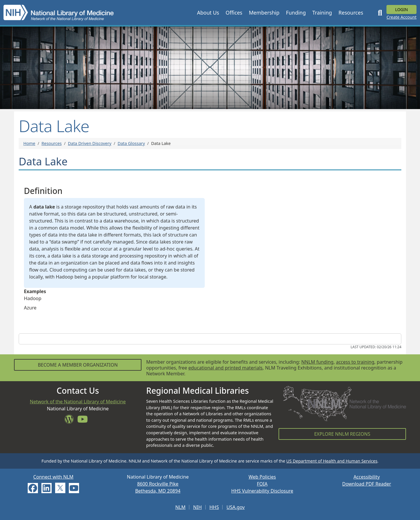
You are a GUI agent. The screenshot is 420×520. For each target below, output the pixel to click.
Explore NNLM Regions (342, 434)
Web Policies (262, 477)
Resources (51, 143)
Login (402, 9)
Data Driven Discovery (90, 143)
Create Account (401, 17)
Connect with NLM (53, 477)
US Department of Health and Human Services (332, 461)
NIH (197, 507)
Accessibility (367, 477)
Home (29, 143)
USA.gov (236, 507)
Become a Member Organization (78, 365)
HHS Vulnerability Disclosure (262, 491)
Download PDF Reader (367, 484)
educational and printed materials (226, 368)
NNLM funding (317, 362)
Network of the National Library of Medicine (78, 402)
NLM (180, 507)
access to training (355, 362)
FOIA (262, 484)
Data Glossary (131, 143)
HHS (214, 507)
